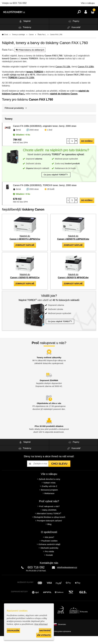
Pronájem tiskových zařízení (49, 529)
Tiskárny (24, 35)
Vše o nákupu (88, 3)
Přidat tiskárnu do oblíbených (30, 58)
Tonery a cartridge (18, 42)
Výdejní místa (49, 491)
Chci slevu (59, 472)
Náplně (24, 29)
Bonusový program (49, 498)
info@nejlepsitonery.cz (67, 575)
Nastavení (45, 630)
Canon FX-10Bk (86, 75)
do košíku (87, 149)
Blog (49, 532)
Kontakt (49, 563)
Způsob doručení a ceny (49, 487)
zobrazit (25, 253)
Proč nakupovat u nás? (49, 514)
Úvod (6, 42)
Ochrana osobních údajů (49, 552)
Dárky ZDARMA (49, 518)
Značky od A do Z (49, 494)
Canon (31, 42)
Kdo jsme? (49, 545)
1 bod (50, 138)
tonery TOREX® (35, 80)
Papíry (73, 29)
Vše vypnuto (44, 635)
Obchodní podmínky (49, 556)
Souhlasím (13, 630)
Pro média (49, 559)
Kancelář (73, 35)
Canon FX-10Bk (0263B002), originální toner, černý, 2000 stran (45, 134)
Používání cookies (49, 549)
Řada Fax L (42, 42)
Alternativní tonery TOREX (49, 521)
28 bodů (51, 197)
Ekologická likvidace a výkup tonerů (49, 525)
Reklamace (49, 501)
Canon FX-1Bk (63, 75)
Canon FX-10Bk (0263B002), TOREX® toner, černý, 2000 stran (45, 193)
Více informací (41, 624)
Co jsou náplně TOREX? (56, 183)
